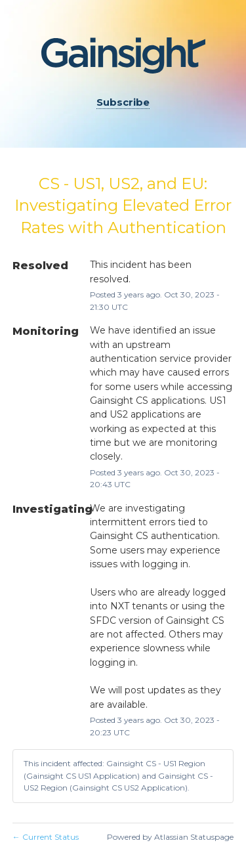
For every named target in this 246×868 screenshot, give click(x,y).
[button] (123, 103)
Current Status (46, 837)
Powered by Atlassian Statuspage (170, 837)
